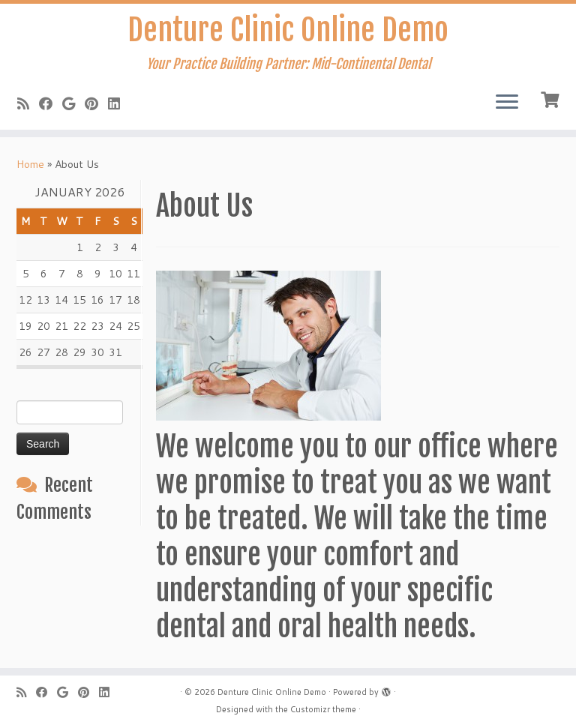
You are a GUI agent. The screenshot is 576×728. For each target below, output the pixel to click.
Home (30, 164)
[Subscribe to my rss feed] (28, 103)
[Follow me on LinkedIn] (119, 103)
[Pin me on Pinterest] (96, 103)
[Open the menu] (507, 103)
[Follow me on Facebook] (51, 103)
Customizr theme (323, 709)
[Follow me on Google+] (73, 103)
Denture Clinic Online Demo (288, 30)
